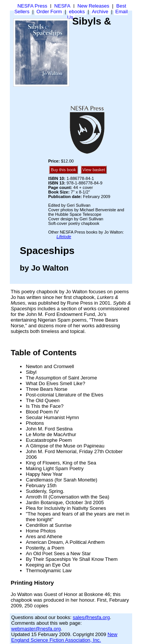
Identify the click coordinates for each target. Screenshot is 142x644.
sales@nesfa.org (91, 617)
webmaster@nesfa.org (36, 629)
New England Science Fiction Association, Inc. (64, 637)
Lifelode (64, 237)
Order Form (49, 12)
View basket (94, 170)
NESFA (62, 6)
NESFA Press (32, 6)
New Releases (94, 6)
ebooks (77, 12)
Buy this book (63, 170)
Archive (100, 12)
